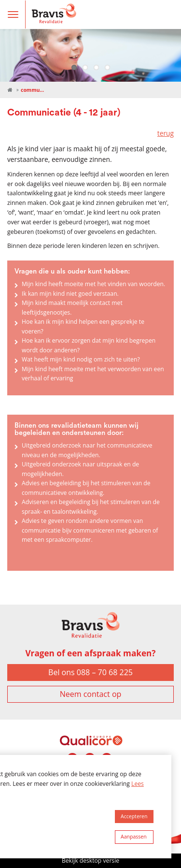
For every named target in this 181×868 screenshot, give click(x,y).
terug (166, 133)
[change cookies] (134, 837)
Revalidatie (10, 90)
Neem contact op (91, 694)
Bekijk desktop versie (90, 861)
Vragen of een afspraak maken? (90, 653)
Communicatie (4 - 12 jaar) (33, 90)
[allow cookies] (134, 817)
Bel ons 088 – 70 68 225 (90, 672)
